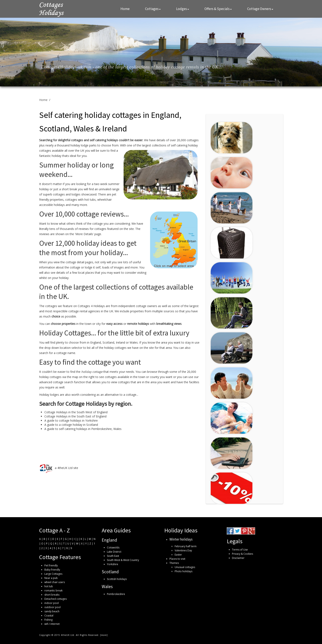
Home (125, 9)
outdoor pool (53, 607)
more (104, 635)
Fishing (48, 620)
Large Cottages (53, 574)
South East (113, 556)
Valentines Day (183, 550)
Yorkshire (113, 564)
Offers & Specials (218, 9)
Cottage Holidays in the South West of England (76, 412)
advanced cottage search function (62, 382)
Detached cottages (56, 599)
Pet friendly (51, 565)
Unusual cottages (185, 567)
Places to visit (177, 559)
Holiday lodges (49, 395)
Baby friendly (52, 570)
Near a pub (51, 578)
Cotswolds (113, 548)
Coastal (49, 616)
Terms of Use (240, 550)
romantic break (53, 590)
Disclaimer (238, 558)
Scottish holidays (117, 579)
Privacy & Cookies (242, 554)
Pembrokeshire (116, 594)
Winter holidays (181, 539)
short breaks (52, 595)
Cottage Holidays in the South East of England (75, 416)
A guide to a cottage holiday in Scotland (71, 425)
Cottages (153, 9)
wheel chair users (55, 582)
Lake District (114, 552)
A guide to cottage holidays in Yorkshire (71, 420)
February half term (186, 546)
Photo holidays (184, 571)
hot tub (49, 586)
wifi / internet (52, 624)
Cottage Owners (260, 9)
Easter (178, 555)
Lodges (183, 9)
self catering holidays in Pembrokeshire (85, 429)
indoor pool (52, 603)
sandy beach (52, 611)
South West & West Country (123, 560)
